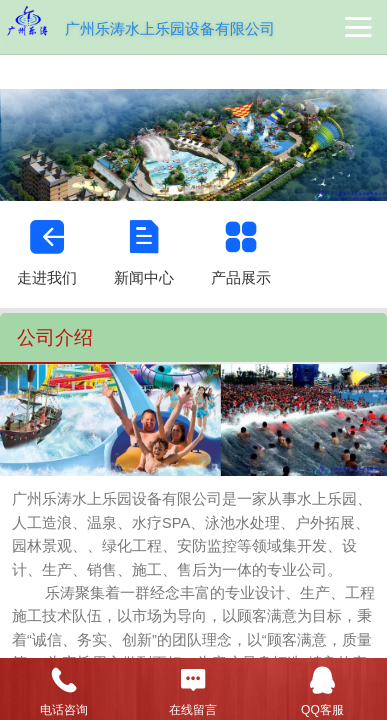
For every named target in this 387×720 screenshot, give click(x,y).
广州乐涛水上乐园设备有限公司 (170, 28)
